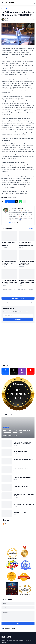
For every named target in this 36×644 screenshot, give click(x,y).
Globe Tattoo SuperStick (21, 486)
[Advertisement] (18, 344)
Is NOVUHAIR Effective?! (21, 469)
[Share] (33, 20)
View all (31, 228)
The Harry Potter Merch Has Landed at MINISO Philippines (9, 244)
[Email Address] (18, 315)
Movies (8, 9)
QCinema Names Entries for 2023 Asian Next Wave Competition (9, 282)
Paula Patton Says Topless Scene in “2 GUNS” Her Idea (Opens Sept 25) (24, 504)
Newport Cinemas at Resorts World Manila (24, 495)
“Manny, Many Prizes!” (20, 512)
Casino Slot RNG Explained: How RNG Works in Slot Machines (23, 443)
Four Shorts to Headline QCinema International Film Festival (9, 263)
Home (3, 9)
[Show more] (24, 202)
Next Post (31, 303)
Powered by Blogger (9, 628)
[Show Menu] (2, 3)
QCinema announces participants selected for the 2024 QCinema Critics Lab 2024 (26, 244)
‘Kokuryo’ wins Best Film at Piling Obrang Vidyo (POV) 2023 (27, 282)
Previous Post (6, 303)
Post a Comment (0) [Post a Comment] (18, 298)
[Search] (34, 3)
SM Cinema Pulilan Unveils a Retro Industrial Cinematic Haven (26, 263)
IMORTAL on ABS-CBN (20, 452)
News (14, 197)
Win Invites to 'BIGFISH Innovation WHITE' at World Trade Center (23, 460)
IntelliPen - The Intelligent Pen (22, 478)
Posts (5, 523)
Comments (6, 525)
